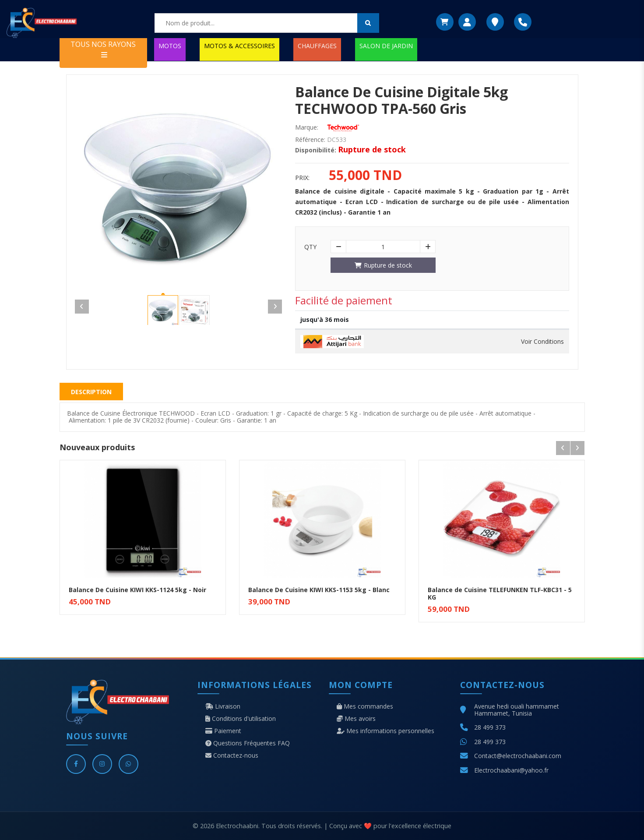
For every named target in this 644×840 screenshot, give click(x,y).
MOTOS (170, 46)
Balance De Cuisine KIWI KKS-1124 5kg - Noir (137, 590)
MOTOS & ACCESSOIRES (239, 46)
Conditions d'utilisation (241, 719)
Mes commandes (365, 706)
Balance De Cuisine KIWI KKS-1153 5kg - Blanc (319, 590)
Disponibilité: (316, 150)
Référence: (310, 140)
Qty (310, 247)
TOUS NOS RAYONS (103, 49)
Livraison (223, 706)
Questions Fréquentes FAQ (248, 743)
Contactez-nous (232, 755)
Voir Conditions (542, 342)
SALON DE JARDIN (386, 46)
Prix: (302, 178)
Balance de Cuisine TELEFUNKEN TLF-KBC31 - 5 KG (500, 593)
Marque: (307, 127)
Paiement (223, 731)
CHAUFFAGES (317, 46)
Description (91, 392)
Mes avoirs (356, 719)
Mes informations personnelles (385, 731)
